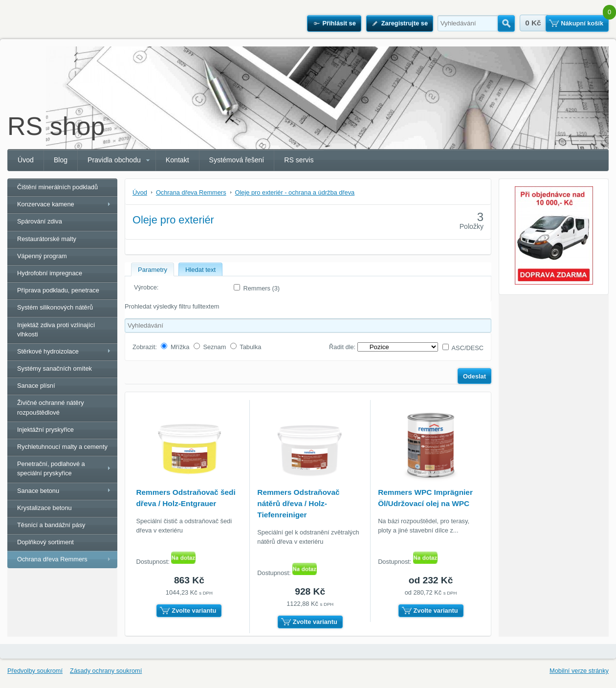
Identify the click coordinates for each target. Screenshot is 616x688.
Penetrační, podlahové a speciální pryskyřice (51, 468)
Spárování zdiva (40, 221)
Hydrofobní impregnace (50, 273)
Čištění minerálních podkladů (57, 187)
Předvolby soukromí (35, 671)
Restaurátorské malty (47, 239)
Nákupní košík (582, 23)
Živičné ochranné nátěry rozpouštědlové (51, 407)
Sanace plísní (36, 386)
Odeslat (474, 376)
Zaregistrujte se (405, 23)
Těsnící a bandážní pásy (51, 525)
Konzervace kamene (46, 204)
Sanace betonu (38, 491)
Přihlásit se (339, 23)
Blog (61, 160)
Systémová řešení (237, 160)
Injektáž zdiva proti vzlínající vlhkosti (56, 330)
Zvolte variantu (194, 610)
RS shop (56, 126)
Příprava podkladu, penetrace (58, 290)
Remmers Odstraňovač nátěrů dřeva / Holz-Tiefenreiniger (298, 503)
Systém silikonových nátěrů (55, 307)
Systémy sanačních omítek (55, 368)
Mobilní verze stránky (579, 671)
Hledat (506, 23)
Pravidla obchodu (114, 160)
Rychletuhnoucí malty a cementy (62, 447)
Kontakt (177, 160)
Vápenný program (42, 256)
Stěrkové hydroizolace (48, 351)
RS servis (299, 160)
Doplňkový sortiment (45, 542)
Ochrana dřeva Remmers (52, 559)
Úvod (26, 160)
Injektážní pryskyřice (45, 430)
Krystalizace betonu (44, 508)
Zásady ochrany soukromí (106, 671)
